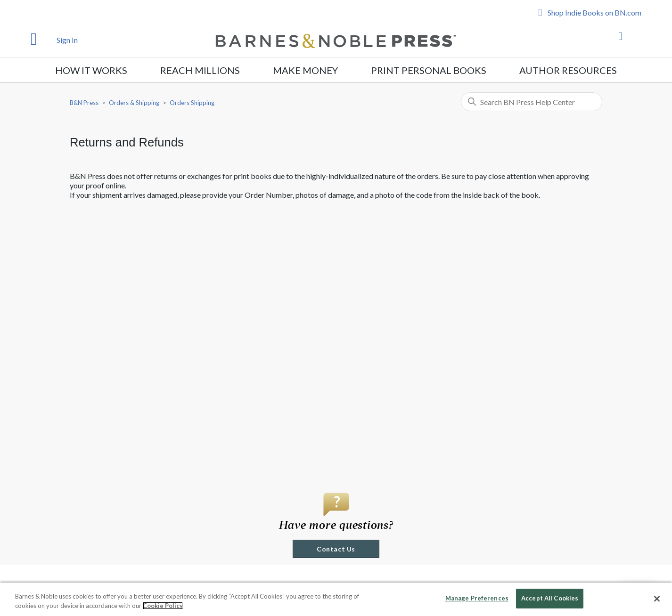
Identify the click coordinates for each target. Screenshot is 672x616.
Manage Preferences (477, 598)
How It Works (91, 70)
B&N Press (84, 103)
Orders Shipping (192, 103)
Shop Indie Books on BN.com (594, 12)
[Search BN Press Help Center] (532, 102)
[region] (336, 599)
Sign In (67, 40)
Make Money (305, 70)
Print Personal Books (429, 70)
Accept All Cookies (550, 598)
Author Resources (568, 70)
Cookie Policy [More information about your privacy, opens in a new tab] (163, 606)
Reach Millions (200, 70)
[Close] (657, 599)
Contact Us (336, 549)
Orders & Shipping (134, 103)
